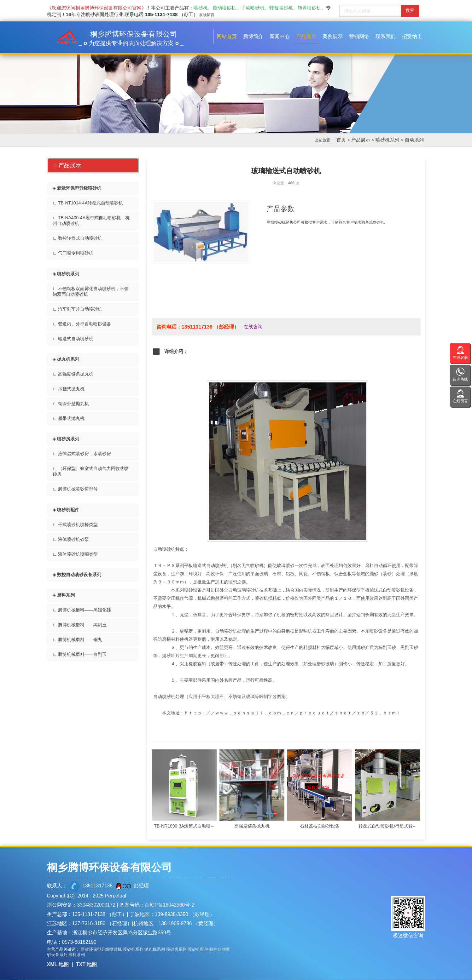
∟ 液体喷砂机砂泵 (71, 539)
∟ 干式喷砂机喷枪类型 (75, 524)
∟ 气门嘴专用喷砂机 (73, 253)
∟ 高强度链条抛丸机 (73, 374)
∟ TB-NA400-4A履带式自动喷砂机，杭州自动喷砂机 (91, 221)
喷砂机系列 (387, 140)
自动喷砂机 (164, 549)
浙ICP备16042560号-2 (169, 905)
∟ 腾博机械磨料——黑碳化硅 (82, 610)
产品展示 (361, 140)
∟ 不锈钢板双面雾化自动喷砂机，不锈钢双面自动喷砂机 (91, 291)
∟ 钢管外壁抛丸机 (71, 404)
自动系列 (414, 140)
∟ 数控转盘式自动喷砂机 (78, 238)
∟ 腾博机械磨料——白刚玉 (80, 654)
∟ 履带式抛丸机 (69, 418)
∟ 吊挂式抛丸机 (69, 389)
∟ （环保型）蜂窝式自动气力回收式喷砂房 (91, 471)
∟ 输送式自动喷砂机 (73, 339)
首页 (341, 140)
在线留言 (207, 15)
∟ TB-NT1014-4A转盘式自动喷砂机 (88, 203)
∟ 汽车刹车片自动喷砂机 (78, 309)
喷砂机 (280, 222)
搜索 (410, 10)
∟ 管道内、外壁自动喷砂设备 (82, 324)
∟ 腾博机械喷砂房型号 (75, 489)
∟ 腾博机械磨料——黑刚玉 (80, 625)
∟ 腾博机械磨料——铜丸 (78, 639)
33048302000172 (96, 905)
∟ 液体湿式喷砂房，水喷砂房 (82, 454)
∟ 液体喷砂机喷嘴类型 (75, 554)
